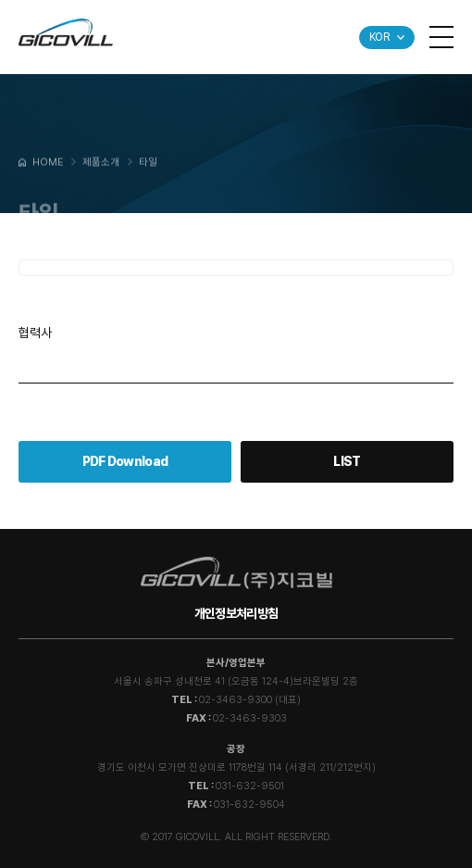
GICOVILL (66, 32)
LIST (347, 461)
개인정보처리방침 (236, 613)
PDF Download (125, 461)
